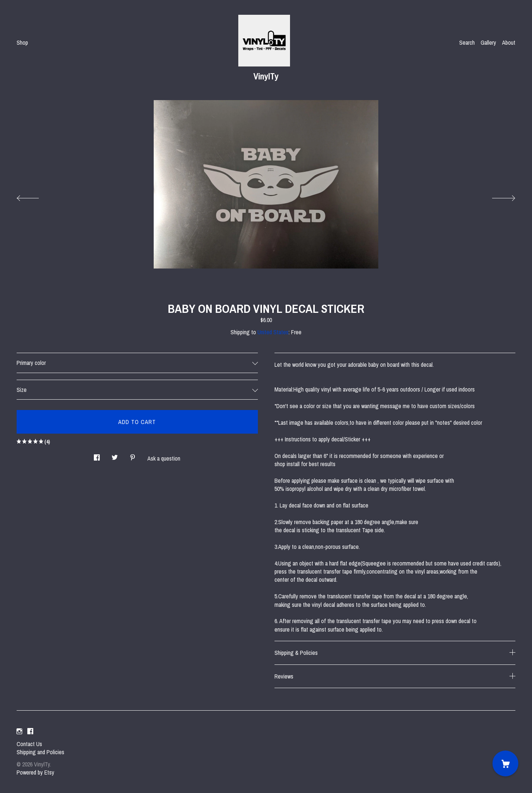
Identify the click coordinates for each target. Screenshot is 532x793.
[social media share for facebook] (97, 456)
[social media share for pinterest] (133, 456)
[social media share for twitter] (115, 456)
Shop (22, 42)
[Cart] (505, 763)
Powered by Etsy (35, 772)
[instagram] (19, 731)
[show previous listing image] (35, 196)
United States (273, 332)
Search (467, 42)
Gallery (488, 42)
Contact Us (29, 744)
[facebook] (30, 731)
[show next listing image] (497, 196)
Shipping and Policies (40, 752)
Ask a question (164, 458)
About (509, 42)
